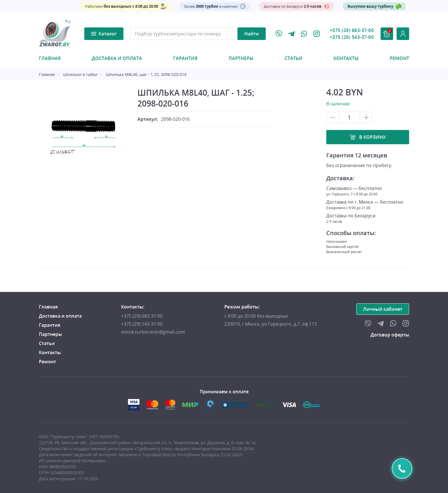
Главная (50, 58)
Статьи (293, 58)
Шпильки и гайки (80, 74)
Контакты (346, 58)
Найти (252, 34)
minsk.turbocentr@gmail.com (153, 332)
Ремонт (399, 58)
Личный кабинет (383, 309)
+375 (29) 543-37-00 (352, 37)
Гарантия (185, 58)
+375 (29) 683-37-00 (352, 30)
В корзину (372, 137)
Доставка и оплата (117, 58)
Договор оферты (390, 335)
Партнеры (241, 58)
